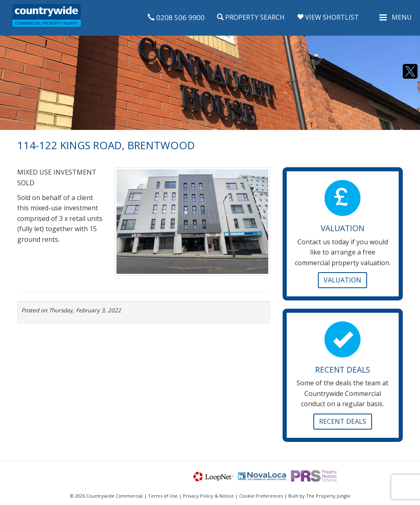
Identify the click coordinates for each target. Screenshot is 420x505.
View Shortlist (328, 17)
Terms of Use (163, 496)
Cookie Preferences (261, 496)
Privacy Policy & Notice (208, 496)
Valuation (342, 280)
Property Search (251, 17)
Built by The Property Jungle (319, 496)
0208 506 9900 (176, 17)
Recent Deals (343, 421)
